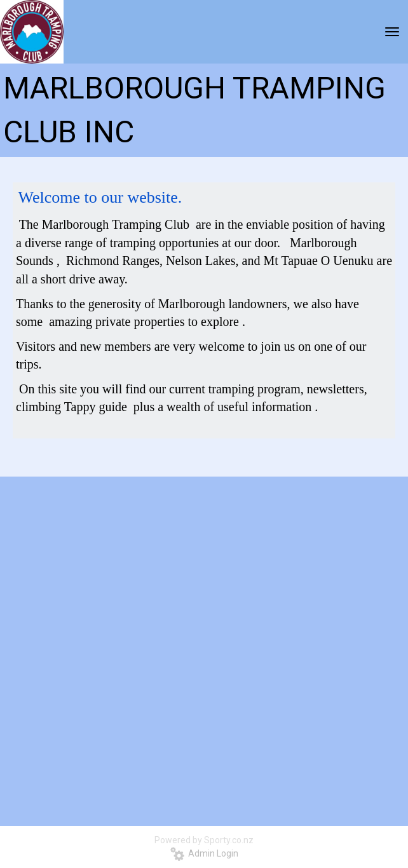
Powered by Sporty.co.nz (204, 840)
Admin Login (204, 853)
